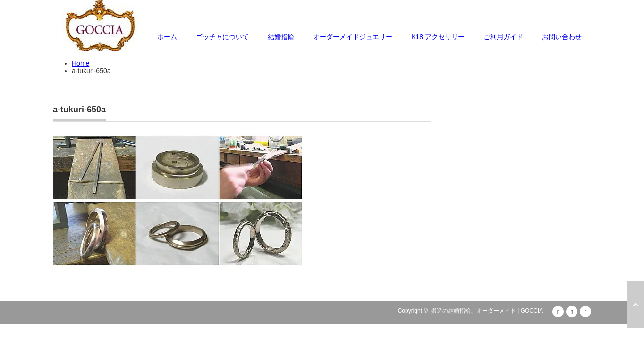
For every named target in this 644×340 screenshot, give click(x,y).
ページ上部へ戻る (636, 305)
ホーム (167, 37)
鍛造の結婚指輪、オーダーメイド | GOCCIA (487, 311)
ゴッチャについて (222, 37)
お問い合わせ (562, 37)
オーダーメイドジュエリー (353, 37)
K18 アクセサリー (438, 37)
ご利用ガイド (503, 37)
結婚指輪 (281, 37)
